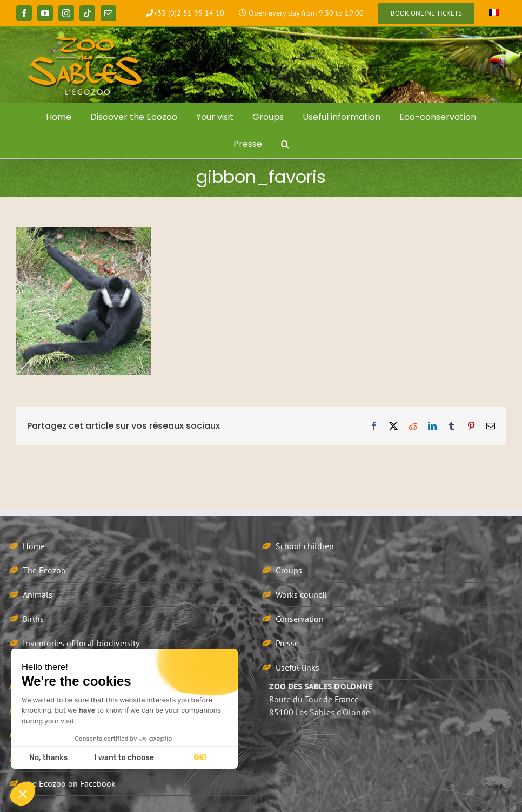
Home (34, 546)
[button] (285, 144)
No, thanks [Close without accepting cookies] (48, 758)
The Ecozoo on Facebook (69, 783)
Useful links (297, 667)
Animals (38, 594)
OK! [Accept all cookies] (200, 758)
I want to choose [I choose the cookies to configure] (124, 758)
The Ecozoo (44, 570)
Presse (287, 643)
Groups (289, 570)
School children (305, 546)
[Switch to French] (494, 13)
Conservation (300, 619)
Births (33, 619)
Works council (301, 594)
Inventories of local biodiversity (81, 643)
